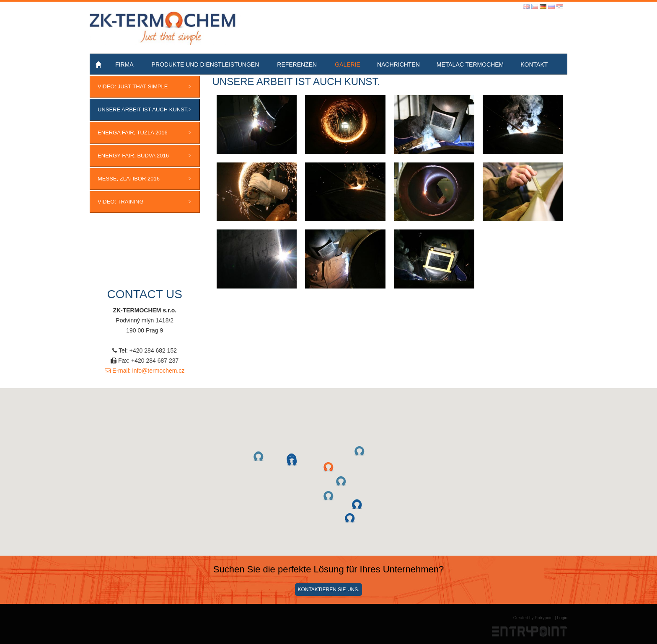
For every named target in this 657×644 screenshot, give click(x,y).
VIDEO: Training (121, 202)
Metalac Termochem (470, 64)
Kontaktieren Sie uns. (328, 590)
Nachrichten (398, 64)
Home (99, 64)
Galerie (348, 64)
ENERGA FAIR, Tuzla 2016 (133, 133)
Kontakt (534, 64)
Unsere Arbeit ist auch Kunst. (143, 109)
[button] (328, 467)
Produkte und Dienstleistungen (206, 64)
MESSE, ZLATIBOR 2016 (129, 179)
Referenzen (297, 64)
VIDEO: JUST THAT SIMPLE (133, 86)
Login (562, 618)
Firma (124, 64)
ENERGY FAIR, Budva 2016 (133, 156)
